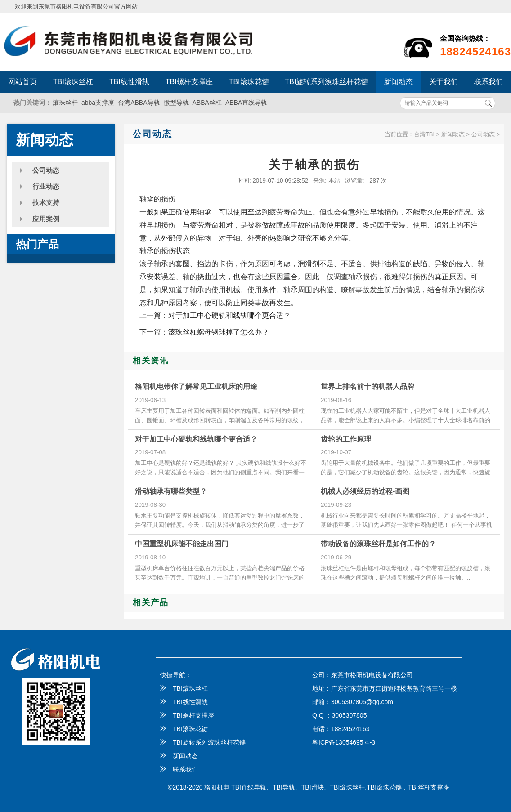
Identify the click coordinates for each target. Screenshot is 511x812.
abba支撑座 (98, 103)
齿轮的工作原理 (346, 439)
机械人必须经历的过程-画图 (365, 491)
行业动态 (46, 186)
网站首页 (22, 82)
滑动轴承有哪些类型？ (171, 491)
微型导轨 (176, 103)
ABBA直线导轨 (246, 103)
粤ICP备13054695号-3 (344, 742)
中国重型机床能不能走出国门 (182, 544)
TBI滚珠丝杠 (73, 82)
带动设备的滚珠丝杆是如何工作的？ (378, 544)
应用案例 (46, 219)
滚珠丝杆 (65, 103)
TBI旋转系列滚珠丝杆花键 (327, 82)
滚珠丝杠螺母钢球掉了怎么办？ (219, 332)
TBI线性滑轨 (129, 82)
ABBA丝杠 (207, 103)
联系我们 (179, 769)
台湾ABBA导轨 (139, 103)
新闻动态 (399, 82)
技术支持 (46, 203)
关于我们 (444, 82)
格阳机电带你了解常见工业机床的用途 (196, 386)
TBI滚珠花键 (249, 82)
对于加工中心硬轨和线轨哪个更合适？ (229, 315)
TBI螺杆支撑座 (189, 82)
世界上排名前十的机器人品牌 (368, 386)
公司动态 (46, 170)
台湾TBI (424, 134)
